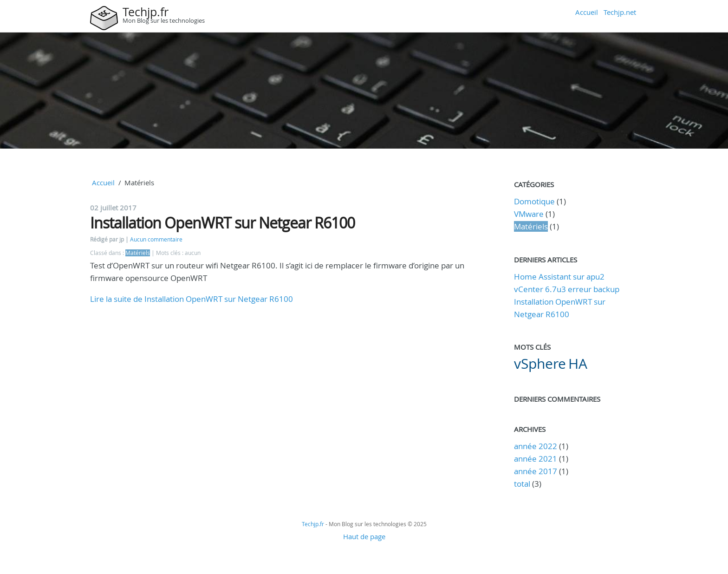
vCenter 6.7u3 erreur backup (567, 289)
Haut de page (364, 536)
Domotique (534, 201)
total (523, 484)
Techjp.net (620, 12)
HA (578, 364)
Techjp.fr (146, 12)
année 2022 (536, 446)
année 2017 (536, 471)
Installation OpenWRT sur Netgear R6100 (222, 223)
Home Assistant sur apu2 (559, 277)
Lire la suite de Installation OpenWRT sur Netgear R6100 (192, 299)
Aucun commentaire (156, 239)
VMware (529, 214)
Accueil (587, 12)
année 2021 (536, 459)
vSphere (540, 364)
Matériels (138, 253)
